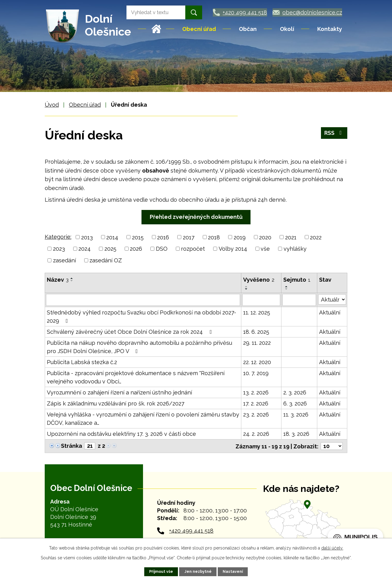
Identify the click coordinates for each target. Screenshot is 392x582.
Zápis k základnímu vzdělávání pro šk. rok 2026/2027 (116, 403)
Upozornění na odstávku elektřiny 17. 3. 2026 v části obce (121, 434)
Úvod (156, 29)
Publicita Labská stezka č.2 (82, 362)
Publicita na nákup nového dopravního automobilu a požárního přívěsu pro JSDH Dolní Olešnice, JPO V (139, 347)
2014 (112, 237)
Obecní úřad (199, 29)
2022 (316, 237)
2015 (138, 237)
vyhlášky (295, 249)
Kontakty (330, 29)
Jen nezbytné (198, 571)
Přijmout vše (161, 571)
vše (265, 249)
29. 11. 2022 (257, 342)
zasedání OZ (106, 260)
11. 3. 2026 (296, 414)
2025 (110, 249)
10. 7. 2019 (256, 373)
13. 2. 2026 (256, 392)
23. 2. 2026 (256, 414)
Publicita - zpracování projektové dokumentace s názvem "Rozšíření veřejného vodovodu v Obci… (136, 377)
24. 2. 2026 (256, 434)
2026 (136, 249)
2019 (240, 237)
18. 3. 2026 (296, 434)
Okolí (287, 29)
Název (58, 280)
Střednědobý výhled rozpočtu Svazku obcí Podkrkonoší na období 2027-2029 (141, 316)
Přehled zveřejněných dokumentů (196, 217)
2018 (214, 237)
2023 (59, 249)
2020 (265, 237)
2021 (291, 237)
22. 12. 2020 (257, 362)
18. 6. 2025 (256, 331)
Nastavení (233, 571)
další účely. (332, 548)
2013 (87, 237)
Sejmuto (297, 280)
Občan (248, 29)
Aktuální (330, 312)
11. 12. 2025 (257, 312)
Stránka (72, 445)
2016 (163, 237)
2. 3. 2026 (295, 392)
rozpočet (193, 249)
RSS (334, 133)
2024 (85, 249)
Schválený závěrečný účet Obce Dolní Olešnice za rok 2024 (130, 331)
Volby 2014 (233, 249)
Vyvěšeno (259, 280)
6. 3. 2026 (295, 403)
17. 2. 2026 (256, 403)
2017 (189, 237)
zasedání (64, 260)
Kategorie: (58, 237)
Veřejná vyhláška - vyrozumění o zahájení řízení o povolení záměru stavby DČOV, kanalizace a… (143, 418)
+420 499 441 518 (191, 530)
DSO (162, 249)
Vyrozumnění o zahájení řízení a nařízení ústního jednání (119, 392)
